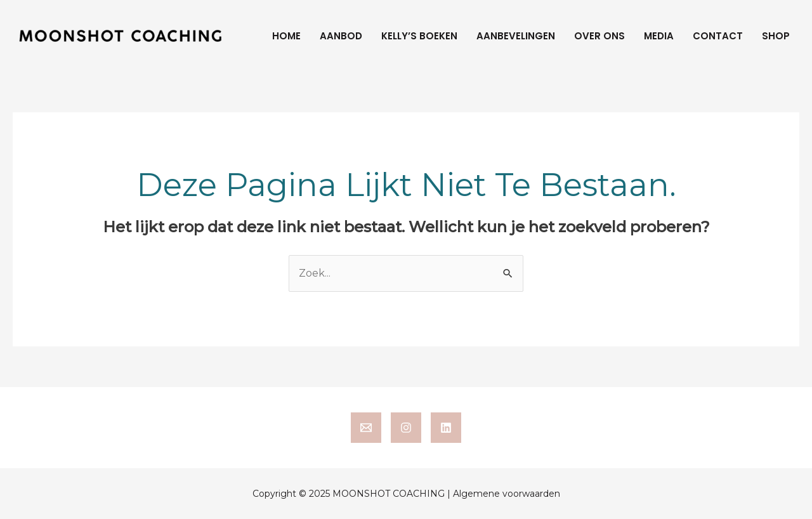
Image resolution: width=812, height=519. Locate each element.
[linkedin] (446, 428)
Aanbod (341, 36)
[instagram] (406, 428)
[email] (366, 428)
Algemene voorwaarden (507, 494)
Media (659, 36)
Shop (776, 36)
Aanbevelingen (516, 36)
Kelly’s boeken (419, 36)
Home (286, 36)
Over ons (599, 36)
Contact (718, 36)
